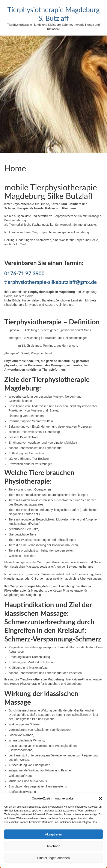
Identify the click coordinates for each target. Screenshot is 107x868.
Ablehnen (53, 846)
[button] (101, 798)
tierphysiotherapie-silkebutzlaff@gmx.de (50, 282)
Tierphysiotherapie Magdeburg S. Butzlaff (53, 14)
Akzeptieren (53, 834)
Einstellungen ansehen (54, 858)
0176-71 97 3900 (24, 273)
